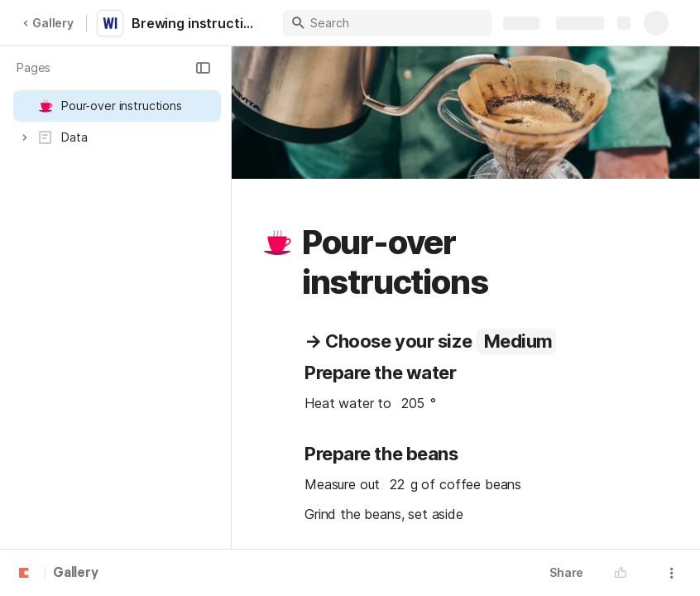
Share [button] (566, 572)
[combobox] (516, 341)
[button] (203, 68)
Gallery (48, 23)
